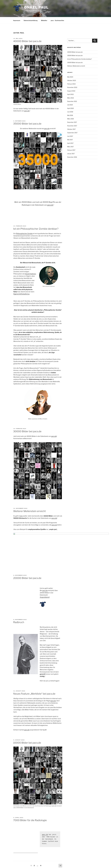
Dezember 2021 (72, 101)
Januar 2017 (71, 154)
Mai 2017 (70, 140)
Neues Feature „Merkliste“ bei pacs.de (34, 677)
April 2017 (70, 143)
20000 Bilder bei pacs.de (27, 562)
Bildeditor (44, 20)
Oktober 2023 (72, 80)
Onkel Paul (36, 7)
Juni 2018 (70, 112)
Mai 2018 (70, 115)
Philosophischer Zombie (24, 234)
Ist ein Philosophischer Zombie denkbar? (36, 229)
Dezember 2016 (72, 157)
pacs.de (27, 111)
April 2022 (70, 94)
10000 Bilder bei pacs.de (27, 726)
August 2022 (71, 91)
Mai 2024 (70, 77)
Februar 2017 (71, 150)
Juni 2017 (70, 136)
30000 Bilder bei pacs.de (27, 431)
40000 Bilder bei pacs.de (27, 41)
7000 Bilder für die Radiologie (30, 804)
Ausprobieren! (45, 581)
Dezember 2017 (72, 122)
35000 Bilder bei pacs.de (27, 124)
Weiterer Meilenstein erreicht (29, 511)
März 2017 (70, 147)
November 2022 (72, 87)
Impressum (17, 20)
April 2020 (71, 108)
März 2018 (71, 119)
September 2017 (72, 133)
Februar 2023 (71, 84)
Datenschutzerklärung (31, 20)
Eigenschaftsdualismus (21, 294)
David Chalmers (31, 274)
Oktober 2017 (72, 129)
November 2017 (72, 126)
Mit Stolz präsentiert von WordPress (39, 864)
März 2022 (71, 98)
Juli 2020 (70, 105)
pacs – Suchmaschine (57, 20)
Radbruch (19, 606)
